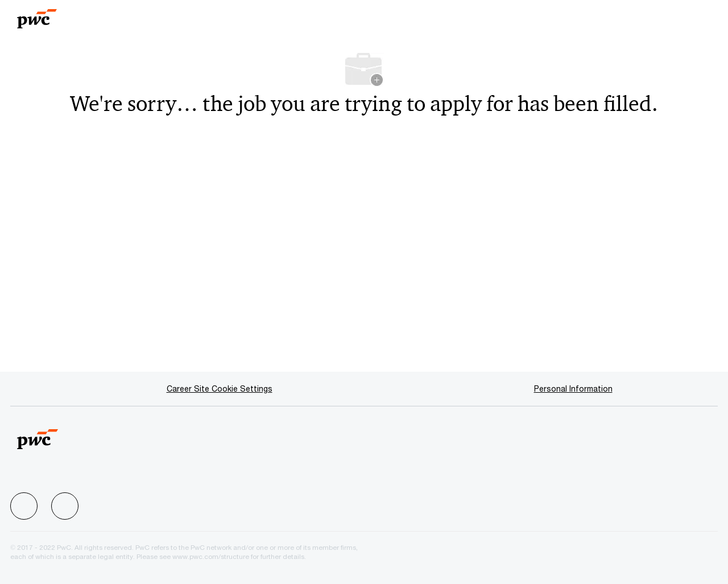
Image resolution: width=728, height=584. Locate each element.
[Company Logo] (59, 15)
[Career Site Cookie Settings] (220, 389)
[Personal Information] (573, 389)
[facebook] (24, 506)
